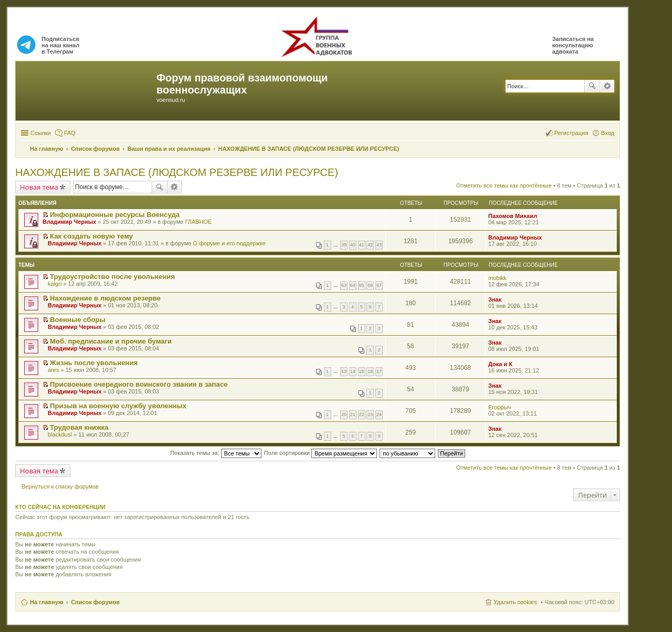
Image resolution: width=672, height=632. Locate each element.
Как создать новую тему (91, 236)
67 (379, 285)
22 (362, 415)
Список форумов (95, 602)
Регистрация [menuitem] (571, 133)
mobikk (497, 278)
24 (379, 415)
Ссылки (41, 133)
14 (353, 371)
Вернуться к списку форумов (60, 486)
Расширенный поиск (607, 86)
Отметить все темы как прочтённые (504, 185)
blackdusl (60, 434)
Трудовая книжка (79, 427)
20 (344, 415)
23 (370, 415)
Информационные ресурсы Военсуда (115, 215)
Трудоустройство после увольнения (112, 277)
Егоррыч (500, 407)
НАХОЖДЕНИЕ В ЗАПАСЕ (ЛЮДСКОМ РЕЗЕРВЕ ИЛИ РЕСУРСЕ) (177, 172)
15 (362, 371)
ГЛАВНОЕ (198, 222)
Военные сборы (78, 320)
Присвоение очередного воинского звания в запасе (139, 384)
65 (362, 285)
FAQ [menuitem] (70, 133)
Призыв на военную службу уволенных (118, 406)
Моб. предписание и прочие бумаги (111, 341)
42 (370, 245)
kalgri (55, 284)
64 (353, 285)
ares (53, 370)
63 (344, 285)
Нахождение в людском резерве (105, 298)
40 (353, 245)
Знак (495, 299)
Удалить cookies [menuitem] (515, 602)
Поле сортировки (321, 453)
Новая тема (39, 187)
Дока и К (500, 364)
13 (344, 371)
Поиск (592, 86)
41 (362, 245)
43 (379, 245)
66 (370, 285)
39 (344, 245)
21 (353, 415)
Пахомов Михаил (513, 216)
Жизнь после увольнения (94, 363)
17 (379, 371)
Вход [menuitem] (608, 133)
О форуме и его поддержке (229, 243)
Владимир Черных (69, 222)
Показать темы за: (216, 453)
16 (370, 371)
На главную (46, 602)
